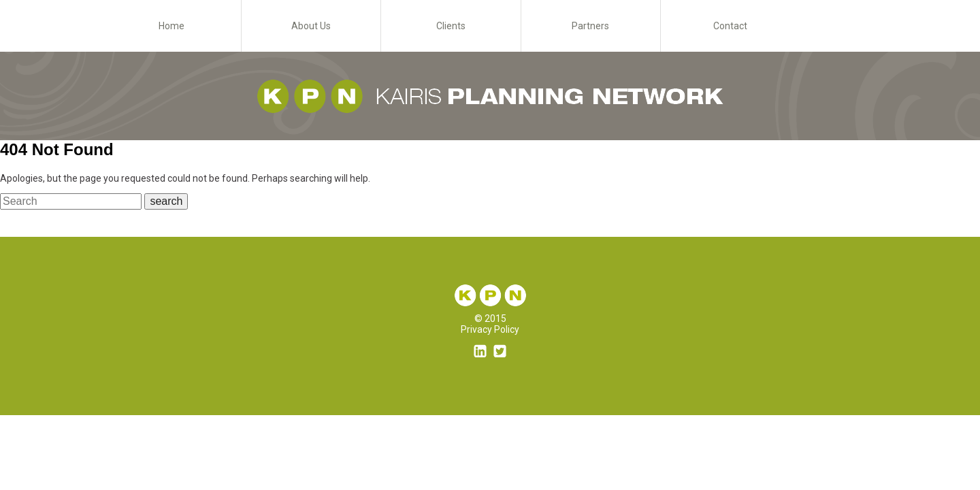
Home (171, 26)
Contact (730, 26)
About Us (311, 26)
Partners (590, 26)
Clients (451, 26)
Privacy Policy (490, 329)
